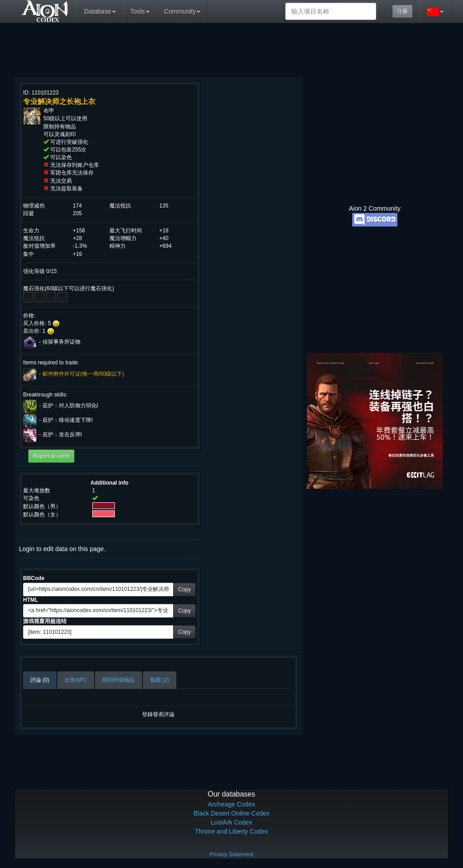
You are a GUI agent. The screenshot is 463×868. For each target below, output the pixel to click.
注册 (402, 11)
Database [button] (100, 11)
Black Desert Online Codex (231, 813)
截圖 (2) (160, 680)
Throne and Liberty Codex (231, 831)
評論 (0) (40, 680)
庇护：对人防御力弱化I (70, 406)
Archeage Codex (231, 804)
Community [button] (182, 11)
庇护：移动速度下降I (68, 420)
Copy (184, 590)
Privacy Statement (231, 854)
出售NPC (76, 680)
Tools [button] (140, 11)
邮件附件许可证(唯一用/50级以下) (83, 374)
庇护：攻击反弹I (62, 434)
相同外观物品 (118, 680)
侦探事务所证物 (61, 342)
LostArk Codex (231, 822)
